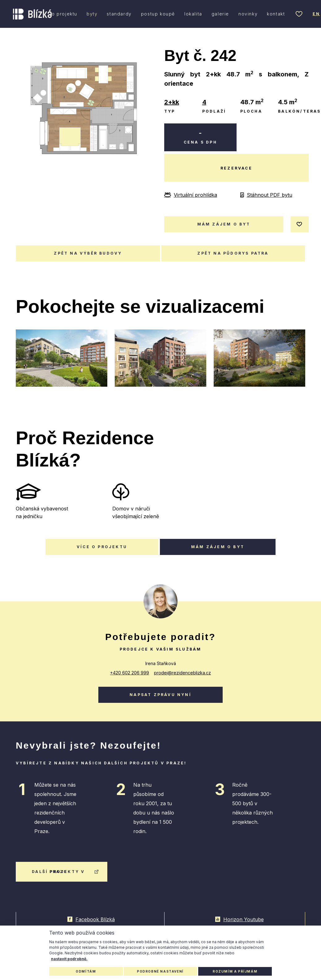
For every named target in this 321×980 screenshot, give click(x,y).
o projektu (64, 14)
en (316, 14)
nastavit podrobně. (69, 959)
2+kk (172, 102)
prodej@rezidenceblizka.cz (182, 673)
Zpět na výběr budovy (88, 253)
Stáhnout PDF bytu (266, 195)
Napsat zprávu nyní (160, 695)
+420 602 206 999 (130, 673)
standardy (119, 14)
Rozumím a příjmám (235, 971)
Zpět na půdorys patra (233, 253)
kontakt (276, 14)
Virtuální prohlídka (191, 195)
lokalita (193, 14)
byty (92, 14)
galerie (220, 14)
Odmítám (86, 971)
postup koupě (158, 14)
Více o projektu (102, 547)
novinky (248, 14)
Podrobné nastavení (160, 971)
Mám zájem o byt (218, 547)
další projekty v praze (66, 872)
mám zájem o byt (224, 224)
